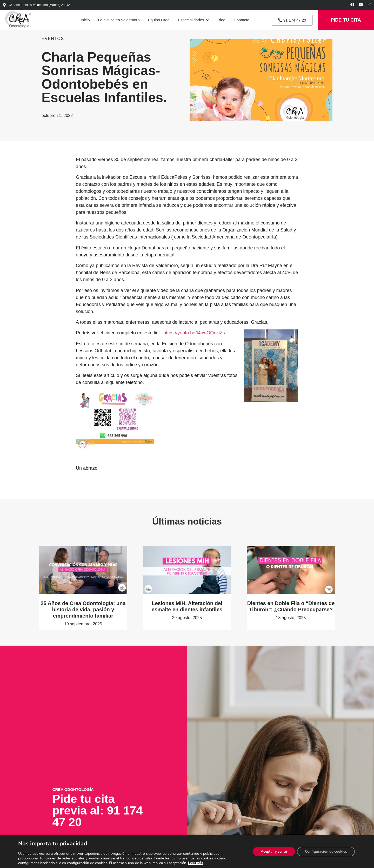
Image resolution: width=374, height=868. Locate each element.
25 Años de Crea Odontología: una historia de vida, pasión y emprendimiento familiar (83, 609)
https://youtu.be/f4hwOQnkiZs (194, 333)
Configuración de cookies (326, 852)
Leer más (196, 863)
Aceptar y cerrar (274, 852)
